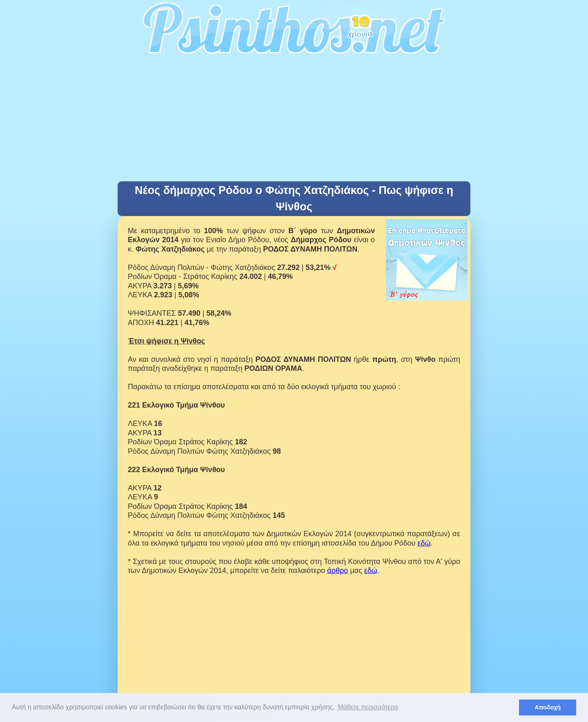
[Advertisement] (294, 120)
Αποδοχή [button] (548, 707)
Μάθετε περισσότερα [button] (368, 707)
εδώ (424, 543)
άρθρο (337, 570)
